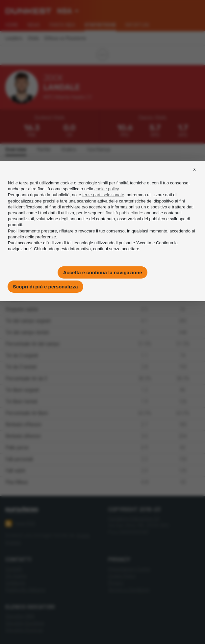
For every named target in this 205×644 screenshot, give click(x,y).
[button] (194, 175)
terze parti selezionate (103, 195)
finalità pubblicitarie (124, 213)
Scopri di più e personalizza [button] (45, 287)
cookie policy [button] (106, 189)
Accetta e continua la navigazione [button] (102, 272)
